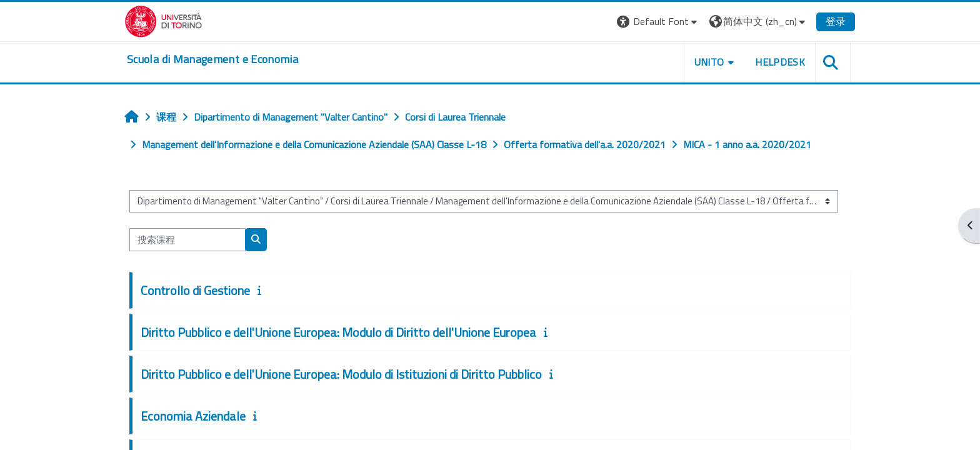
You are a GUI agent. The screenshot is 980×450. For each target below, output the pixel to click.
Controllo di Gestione (195, 290)
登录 (836, 21)
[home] (212, 59)
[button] (658, 22)
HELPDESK (780, 62)
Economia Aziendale (193, 416)
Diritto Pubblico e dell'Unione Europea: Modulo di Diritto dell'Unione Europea (338, 332)
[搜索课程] (187, 240)
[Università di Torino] (163, 20)
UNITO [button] (709, 62)
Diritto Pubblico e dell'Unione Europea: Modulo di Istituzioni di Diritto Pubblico (341, 374)
